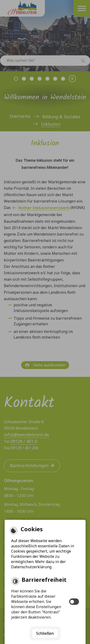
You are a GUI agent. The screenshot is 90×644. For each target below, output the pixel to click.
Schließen (45, 633)
